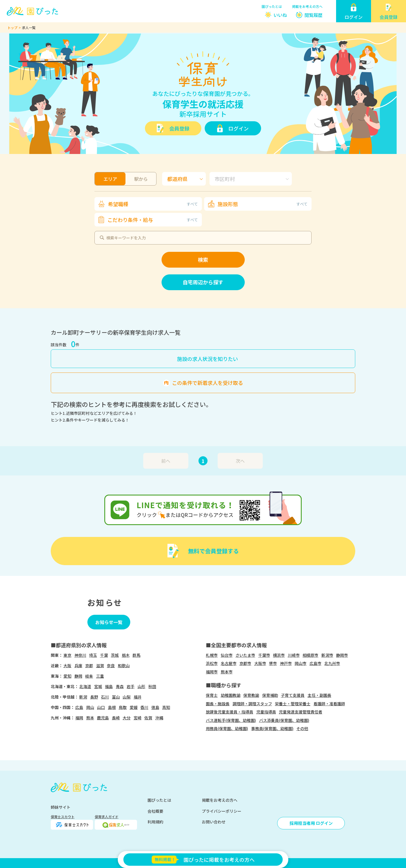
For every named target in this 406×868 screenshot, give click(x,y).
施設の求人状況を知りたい (208, 359)
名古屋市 (229, 663)
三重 (100, 676)
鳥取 (123, 707)
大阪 (67, 666)
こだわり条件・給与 (153, 220)
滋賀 (100, 666)
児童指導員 (266, 712)
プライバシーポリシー (222, 811)
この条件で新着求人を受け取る (208, 383)
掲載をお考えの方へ (307, 6)
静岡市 (342, 655)
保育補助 (270, 695)
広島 (79, 707)
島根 (112, 707)
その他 (302, 728)
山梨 (127, 697)
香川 (144, 707)
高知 (166, 707)
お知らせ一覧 (109, 622)
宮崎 (138, 718)
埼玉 (93, 655)
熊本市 (227, 672)
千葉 (104, 655)
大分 (127, 718)
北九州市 (332, 663)
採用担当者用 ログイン (311, 823)
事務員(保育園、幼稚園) (272, 728)
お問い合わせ (214, 822)
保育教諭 (251, 695)
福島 (109, 686)
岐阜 (89, 676)
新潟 (83, 697)
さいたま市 (245, 655)
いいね (280, 15)
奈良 (111, 666)
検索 (203, 259)
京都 (89, 666)
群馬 (136, 655)
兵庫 (78, 666)
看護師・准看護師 (329, 704)
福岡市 (212, 672)
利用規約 (155, 822)
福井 (138, 697)
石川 (105, 697)
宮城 (98, 686)
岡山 (90, 707)
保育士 (212, 695)
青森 (120, 686)
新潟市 (327, 655)
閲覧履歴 (314, 15)
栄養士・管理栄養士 (293, 704)
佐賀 (148, 718)
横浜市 (279, 655)
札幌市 (212, 655)
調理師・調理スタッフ (252, 704)
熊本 (90, 718)
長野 (94, 697)
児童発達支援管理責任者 (301, 712)
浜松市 (212, 663)
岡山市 (301, 663)
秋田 (152, 686)
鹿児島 (103, 718)
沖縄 (159, 718)
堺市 (273, 663)
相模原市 (310, 655)
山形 (142, 686)
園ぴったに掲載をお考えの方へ (203, 860)
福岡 (79, 718)
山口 (101, 707)
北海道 (85, 686)
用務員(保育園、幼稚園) (227, 728)
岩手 (131, 686)
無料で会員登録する (213, 551)
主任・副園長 (319, 695)
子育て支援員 (293, 695)
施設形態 (263, 204)
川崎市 (294, 655)
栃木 (126, 655)
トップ (12, 27)
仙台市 (227, 655)
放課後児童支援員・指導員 (230, 712)
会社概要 (155, 811)
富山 (116, 697)
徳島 (155, 707)
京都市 (245, 663)
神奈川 (80, 655)
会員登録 (179, 128)
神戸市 (286, 663)
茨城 (115, 655)
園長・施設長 (218, 704)
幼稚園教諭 (231, 695)
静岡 (78, 676)
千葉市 (264, 655)
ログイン (239, 128)
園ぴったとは (272, 6)
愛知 (67, 676)
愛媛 (134, 707)
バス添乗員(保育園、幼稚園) (284, 720)
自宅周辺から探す (203, 282)
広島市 (315, 663)
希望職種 (153, 204)
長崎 (116, 718)
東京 (67, 655)
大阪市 (260, 663)
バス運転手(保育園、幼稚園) (231, 720)
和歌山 (124, 666)
